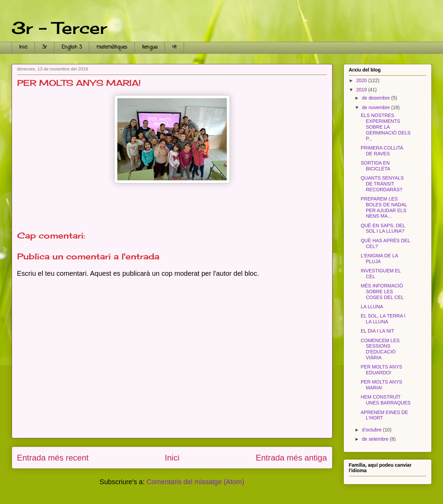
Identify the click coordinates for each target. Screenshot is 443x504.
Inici (23, 47)
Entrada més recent (53, 458)
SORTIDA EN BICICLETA (375, 166)
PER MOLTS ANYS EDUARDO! (381, 370)
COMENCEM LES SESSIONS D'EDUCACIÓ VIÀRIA (380, 349)
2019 (362, 90)
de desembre (377, 98)
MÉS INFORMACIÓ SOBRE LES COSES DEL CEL (382, 292)
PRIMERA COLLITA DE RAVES (382, 151)
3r (44, 47)
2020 (362, 80)
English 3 (72, 47)
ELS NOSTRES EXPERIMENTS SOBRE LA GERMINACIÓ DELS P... (386, 127)
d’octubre (372, 430)
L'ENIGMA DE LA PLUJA (379, 259)
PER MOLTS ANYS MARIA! (381, 385)
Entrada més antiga (291, 458)
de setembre (376, 439)
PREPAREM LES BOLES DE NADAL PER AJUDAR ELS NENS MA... (384, 207)
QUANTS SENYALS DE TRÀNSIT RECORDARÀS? (382, 184)
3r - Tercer (59, 28)
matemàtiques (112, 47)
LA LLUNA (372, 307)
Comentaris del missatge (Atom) (195, 482)
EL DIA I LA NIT (377, 331)
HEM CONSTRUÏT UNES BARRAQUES (386, 400)
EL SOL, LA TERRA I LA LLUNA (383, 319)
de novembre (377, 107)
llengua (150, 47)
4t (174, 47)
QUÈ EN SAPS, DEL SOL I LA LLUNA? (383, 228)
